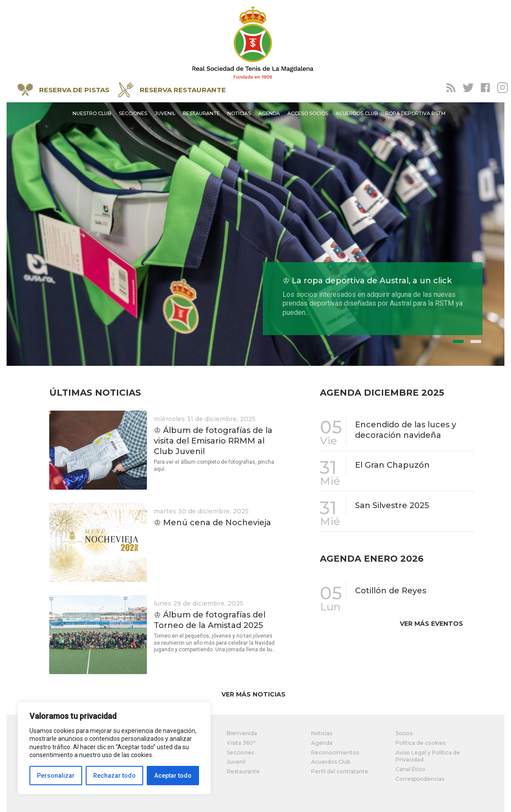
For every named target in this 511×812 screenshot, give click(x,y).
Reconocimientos (335, 752)
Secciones (133, 113)
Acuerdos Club (357, 113)
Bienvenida (242, 733)
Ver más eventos (431, 624)
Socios (404, 733)
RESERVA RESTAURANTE (172, 90)
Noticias (239, 113)
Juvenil (165, 113)
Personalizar (56, 776)
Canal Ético (410, 769)
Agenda (269, 113)
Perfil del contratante (340, 771)
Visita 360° (241, 743)
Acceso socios (308, 113)
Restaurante (201, 113)
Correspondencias (420, 779)
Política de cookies (420, 743)
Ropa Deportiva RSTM (415, 113)
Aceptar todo (173, 776)
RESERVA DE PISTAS (63, 90)
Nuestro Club (92, 113)
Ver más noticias (254, 694)
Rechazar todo (114, 776)
